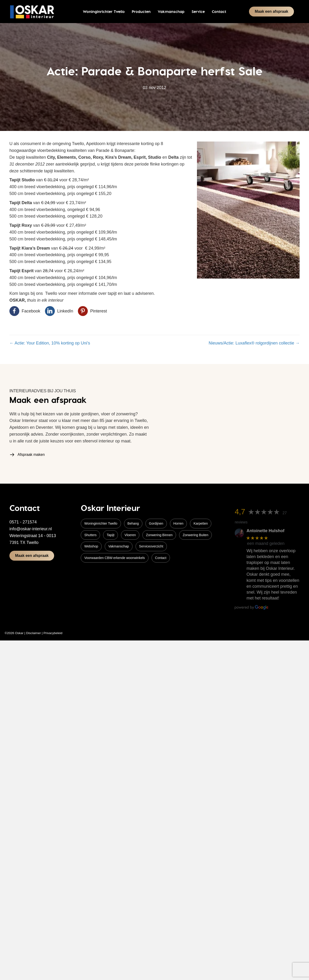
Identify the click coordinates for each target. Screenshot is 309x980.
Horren (179, 523)
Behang (133, 523)
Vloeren (130, 535)
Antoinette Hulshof (265, 531)
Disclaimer (34, 633)
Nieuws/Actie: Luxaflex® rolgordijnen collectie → (254, 343)
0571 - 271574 (23, 522)
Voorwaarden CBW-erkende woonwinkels (114, 558)
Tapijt (110, 535)
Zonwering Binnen (159, 535)
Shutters (90, 535)
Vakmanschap (119, 546)
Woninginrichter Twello (101, 523)
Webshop (91, 546)
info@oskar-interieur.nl (31, 529)
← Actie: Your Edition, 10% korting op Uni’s (50, 343)
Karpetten (201, 523)
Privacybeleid (53, 633)
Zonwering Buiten (195, 535)
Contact (161, 558)
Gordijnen (156, 523)
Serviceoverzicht (151, 546)
